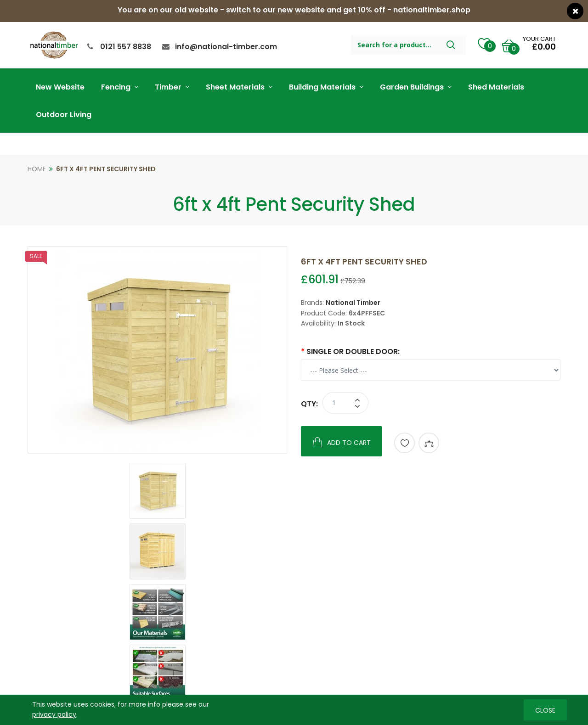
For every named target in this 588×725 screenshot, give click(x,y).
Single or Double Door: (353, 351)
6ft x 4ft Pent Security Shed (106, 169)
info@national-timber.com (226, 47)
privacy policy (54, 714)
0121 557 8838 (126, 47)
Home (37, 169)
